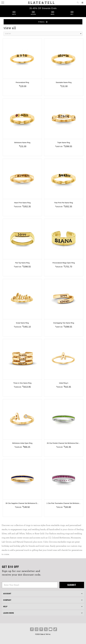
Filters (43, 22)
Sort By (43, 34)
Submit (72, 585)
